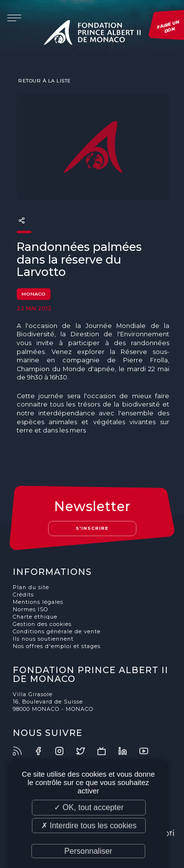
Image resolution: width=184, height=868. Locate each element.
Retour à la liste (44, 81)
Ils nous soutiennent (43, 639)
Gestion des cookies (42, 624)
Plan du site (31, 587)
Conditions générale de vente (57, 632)
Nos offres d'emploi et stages (57, 646)
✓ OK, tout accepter (89, 807)
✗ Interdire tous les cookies (89, 826)
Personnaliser (88, 851)
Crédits (23, 595)
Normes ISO (30, 610)
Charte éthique (35, 617)
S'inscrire (92, 528)
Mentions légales (38, 602)
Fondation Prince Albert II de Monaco (92, 34)
